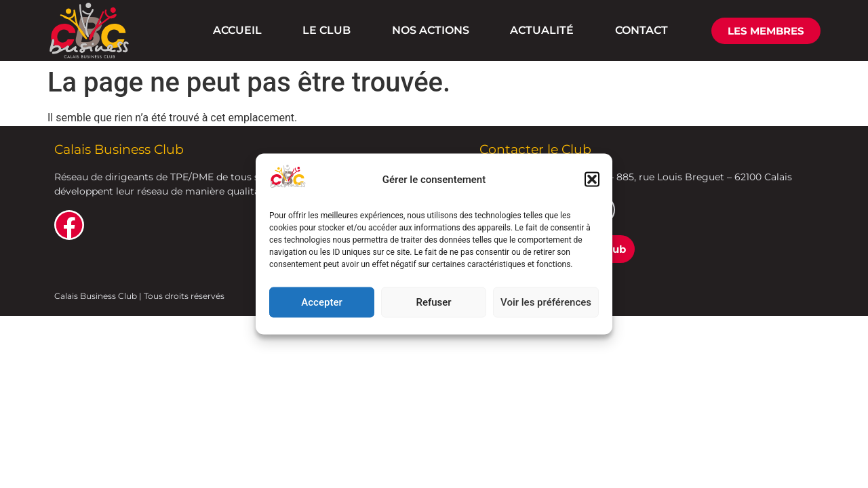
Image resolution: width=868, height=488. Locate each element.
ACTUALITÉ (542, 30)
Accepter (321, 302)
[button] (592, 180)
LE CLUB (327, 30)
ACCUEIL (237, 30)
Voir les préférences (546, 302)
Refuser (433, 302)
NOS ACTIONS (431, 30)
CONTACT (642, 30)
